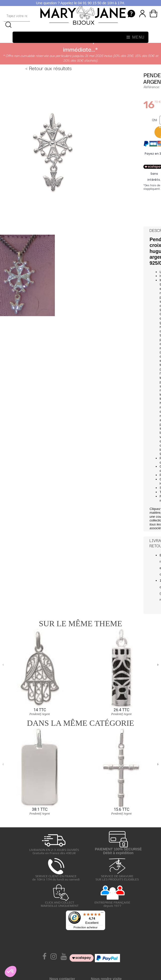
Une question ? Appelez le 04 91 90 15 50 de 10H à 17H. (80, 3)
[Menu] (102, 914)
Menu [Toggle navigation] (136, 37)
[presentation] (3, 665)
